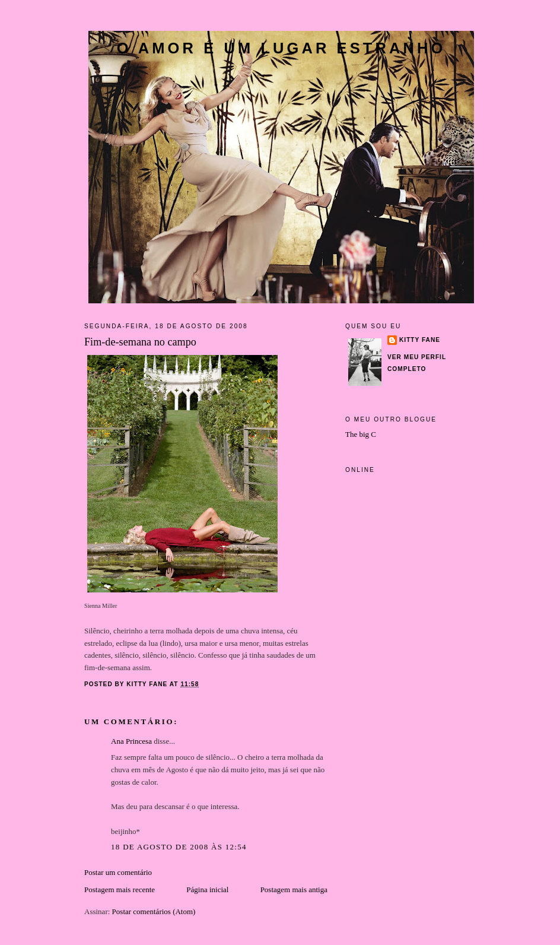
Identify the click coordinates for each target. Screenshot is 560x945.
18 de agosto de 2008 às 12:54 (179, 847)
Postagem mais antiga (294, 889)
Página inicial (207, 889)
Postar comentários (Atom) (154, 911)
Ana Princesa (131, 741)
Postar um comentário (118, 872)
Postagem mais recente (120, 889)
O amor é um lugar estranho (281, 48)
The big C (361, 434)
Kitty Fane (420, 340)
